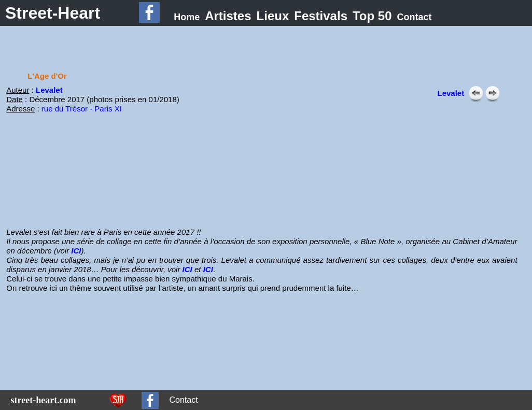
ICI (76, 251)
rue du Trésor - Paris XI (82, 109)
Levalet (49, 90)
